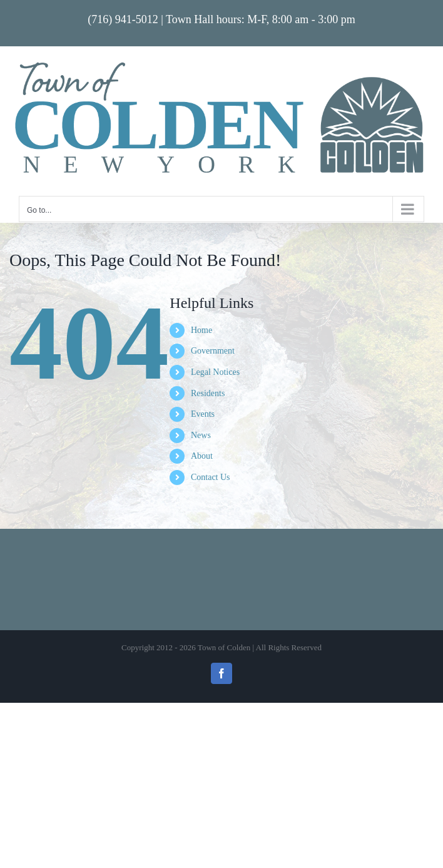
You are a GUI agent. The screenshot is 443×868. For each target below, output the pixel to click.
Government (213, 351)
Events (203, 414)
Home (201, 330)
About (202, 456)
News (201, 435)
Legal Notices (215, 372)
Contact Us (211, 477)
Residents (208, 393)
